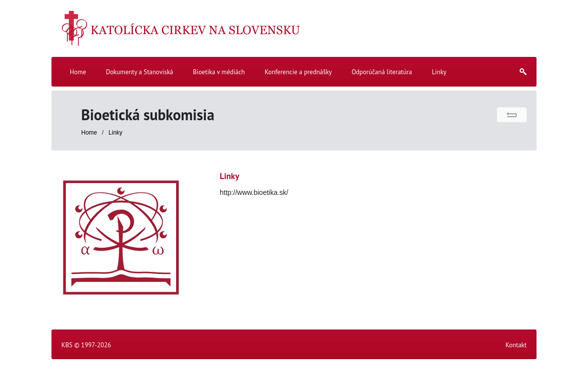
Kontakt (516, 345)
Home (89, 133)
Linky (115, 133)
